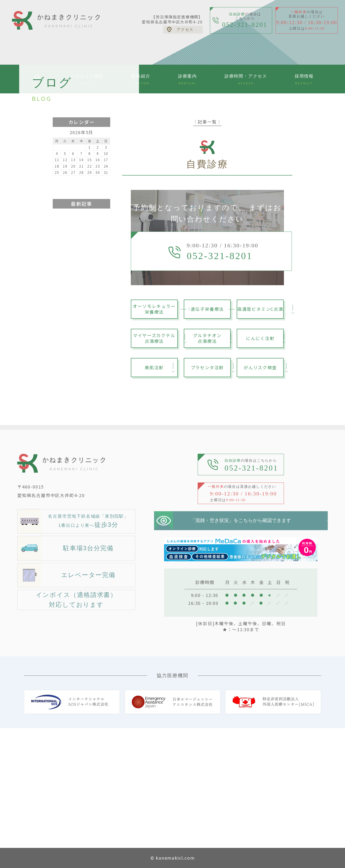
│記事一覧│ (207, 122)
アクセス (185, 30)
